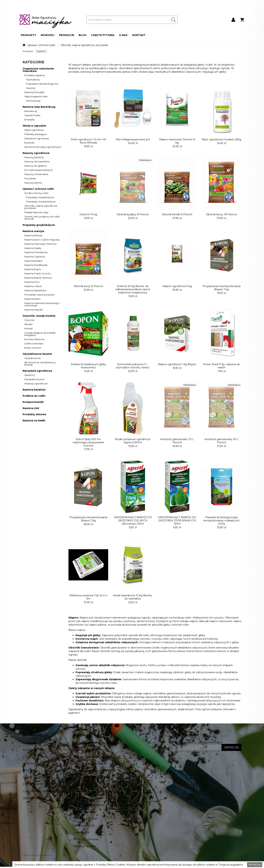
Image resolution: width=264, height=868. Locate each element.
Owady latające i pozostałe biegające (40, 334)
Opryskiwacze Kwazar (37, 354)
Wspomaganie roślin (36, 97)
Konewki (29, 143)
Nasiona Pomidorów (36, 252)
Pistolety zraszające (36, 134)
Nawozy (31, 88)
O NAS (123, 35)
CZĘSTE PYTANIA (103, 35)
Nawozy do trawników (37, 162)
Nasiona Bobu (32, 299)
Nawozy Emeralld (34, 92)
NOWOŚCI (48, 35)
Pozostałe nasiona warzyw (39, 295)
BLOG (83, 35)
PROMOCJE (67, 35)
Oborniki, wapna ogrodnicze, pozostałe (84, 45)
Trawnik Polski (32, 115)
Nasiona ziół (31, 408)
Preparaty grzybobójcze (39, 225)
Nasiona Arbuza (33, 236)
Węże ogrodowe (34, 130)
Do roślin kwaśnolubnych (39, 170)
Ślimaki (28, 324)
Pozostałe (30, 179)
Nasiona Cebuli (33, 286)
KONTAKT (139, 35)
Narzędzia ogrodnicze (37, 371)
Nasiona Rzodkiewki (36, 265)
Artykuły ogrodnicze (36, 384)
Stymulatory (33, 80)
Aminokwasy (33, 101)
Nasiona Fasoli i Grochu (37, 274)
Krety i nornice (33, 348)
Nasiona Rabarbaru (35, 291)
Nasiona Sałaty (33, 248)
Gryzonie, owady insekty (39, 316)
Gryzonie (29, 320)
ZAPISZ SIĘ (232, 747)
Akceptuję (255, 864)
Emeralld (29, 120)
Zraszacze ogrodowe (37, 139)
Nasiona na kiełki (34, 421)
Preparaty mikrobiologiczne (42, 84)
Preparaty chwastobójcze (41, 202)
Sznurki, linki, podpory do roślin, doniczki (42, 218)
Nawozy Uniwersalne (36, 174)
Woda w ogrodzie (34, 126)
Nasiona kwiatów (34, 390)
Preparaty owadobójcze (40, 197)
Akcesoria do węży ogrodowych (43, 147)
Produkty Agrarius (34, 75)
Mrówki (29, 329)
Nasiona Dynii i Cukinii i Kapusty (42, 240)
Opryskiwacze (33, 358)
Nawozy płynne (33, 183)
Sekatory (30, 375)
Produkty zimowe (34, 414)
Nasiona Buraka (33, 261)
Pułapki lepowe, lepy (36, 212)
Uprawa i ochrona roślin (41, 45)
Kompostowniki (33, 402)
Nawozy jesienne (34, 157)
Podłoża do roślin (34, 396)
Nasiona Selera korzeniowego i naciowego (42, 304)
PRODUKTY (29, 35)
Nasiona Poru (32, 282)
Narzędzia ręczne (34, 379)
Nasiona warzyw (33, 231)
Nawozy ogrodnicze (36, 153)
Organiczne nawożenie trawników (38, 70)
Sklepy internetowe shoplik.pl (37, 855)
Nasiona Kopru (33, 269)
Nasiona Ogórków (35, 257)
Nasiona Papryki (34, 310)
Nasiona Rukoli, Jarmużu (38, 278)
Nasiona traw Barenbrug (39, 107)
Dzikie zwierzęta (34, 344)
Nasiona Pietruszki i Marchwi (40, 244)
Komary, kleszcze (34, 339)
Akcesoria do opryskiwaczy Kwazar (40, 364)
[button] (29, 35)
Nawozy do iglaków (36, 166)
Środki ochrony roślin (36, 193)
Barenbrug (31, 111)
